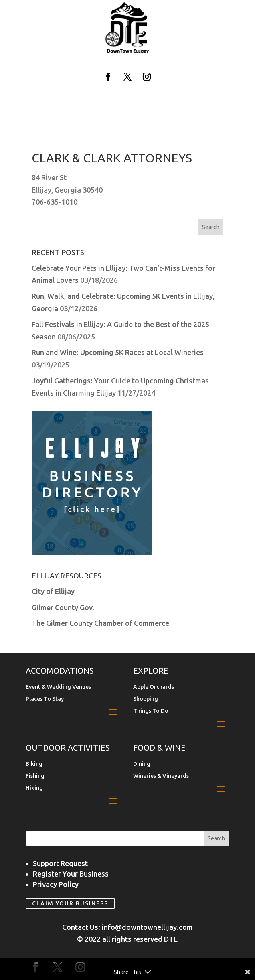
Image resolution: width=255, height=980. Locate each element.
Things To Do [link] (151, 711)
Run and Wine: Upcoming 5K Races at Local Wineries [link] (118, 352)
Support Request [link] (60, 863)
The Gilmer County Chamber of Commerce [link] (100, 623)
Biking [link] (34, 764)
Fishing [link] (35, 776)
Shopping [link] (146, 699)
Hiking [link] (34, 788)
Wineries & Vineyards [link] (161, 776)
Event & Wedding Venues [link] (58, 687)
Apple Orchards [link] (154, 687)
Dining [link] (142, 764)
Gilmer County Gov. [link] (63, 607)
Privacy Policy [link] (56, 884)
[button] (108, 77)
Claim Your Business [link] (70, 903)
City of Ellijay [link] (53, 591)
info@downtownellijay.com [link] (147, 927)
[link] (127, 51)
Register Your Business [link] (71, 874)
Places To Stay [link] (45, 699)
